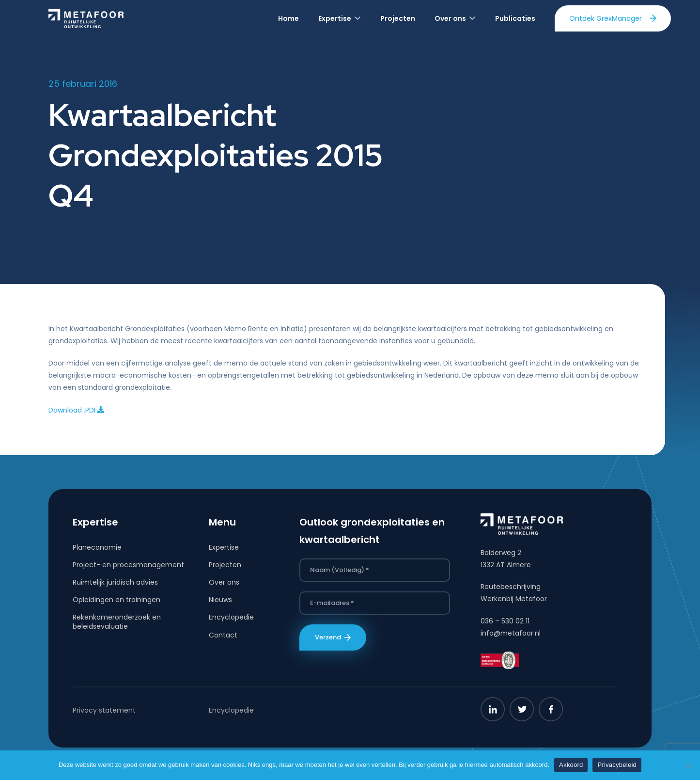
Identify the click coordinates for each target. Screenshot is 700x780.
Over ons (224, 582)
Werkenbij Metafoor (514, 599)
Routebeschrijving (511, 587)
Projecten (225, 565)
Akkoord (571, 765)
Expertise (224, 547)
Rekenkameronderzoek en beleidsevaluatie (117, 621)
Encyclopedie (231, 617)
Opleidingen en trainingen (117, 600)
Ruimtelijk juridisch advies (115, 582)
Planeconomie (97, 547)
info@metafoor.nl (511, 633)
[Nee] (688, 765)
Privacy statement (104, 710)
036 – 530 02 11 (505, 621)
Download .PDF (76, 410)
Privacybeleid (617, 765)
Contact (223, 635)
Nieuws (220, 600)
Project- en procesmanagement (128, 565)
